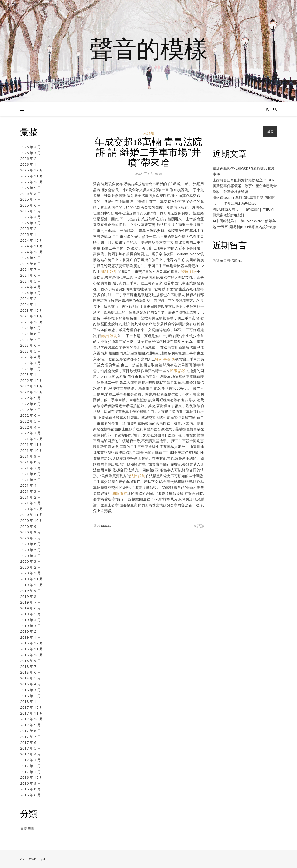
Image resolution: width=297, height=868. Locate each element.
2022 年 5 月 (31, 421)
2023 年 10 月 (32, 322)
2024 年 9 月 (31, 258)
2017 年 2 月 (31, 766)
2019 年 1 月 (31, 637)
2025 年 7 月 (31, 199)
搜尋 (270, 131)
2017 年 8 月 (31, 731)
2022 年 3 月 (31, 433)
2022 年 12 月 (32, 380)
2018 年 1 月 (31, 701)
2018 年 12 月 (32, 643)
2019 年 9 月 (31, 590)
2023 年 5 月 (31, 351)
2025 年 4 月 (31, 217)
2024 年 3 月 (31, 293)
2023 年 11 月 (32, 316)
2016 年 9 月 (31, 783)
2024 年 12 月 (32, 240)
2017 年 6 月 (31, 742)
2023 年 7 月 (31, 340)
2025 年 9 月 (31, 188)
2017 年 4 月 (31, 754)
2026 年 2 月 (31, 158)
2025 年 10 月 (32, 182)
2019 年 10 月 (32, 585)
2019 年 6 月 (31, 608)
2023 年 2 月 (31, 369)
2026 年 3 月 (31, 153)
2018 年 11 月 (32, 649)
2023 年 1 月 (31, 374)
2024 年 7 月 (31, 269)
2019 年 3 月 (31, 626)
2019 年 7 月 (31, 602)
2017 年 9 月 (31, 725)
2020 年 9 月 (31, 526)
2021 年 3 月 (31, 491)
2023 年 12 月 (32, 310)
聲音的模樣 (148, 48)
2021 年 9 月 (31, 456)
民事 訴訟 (178, 371)
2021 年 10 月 (32, 450)
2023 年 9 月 (31, 328)
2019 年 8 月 (31, 596)
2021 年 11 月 (32, 444)
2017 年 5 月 (31, 748)
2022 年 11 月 (32, 386)
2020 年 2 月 (31, 567)
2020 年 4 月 (31, 556)
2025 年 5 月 (31, 211)
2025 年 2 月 (31, 228)
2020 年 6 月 (31, 544)
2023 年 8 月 (31, 334)
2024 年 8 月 (31, 264)
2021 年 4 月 (31, 485)
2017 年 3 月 (31, 760)
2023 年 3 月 (31, 363)
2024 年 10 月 (32, 252)
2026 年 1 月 (31, 164)
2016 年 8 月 (31, 789)
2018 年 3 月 (31, 690)
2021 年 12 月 (32, 439)
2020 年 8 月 (31, 532)
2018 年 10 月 (32, 655)
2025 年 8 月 (31, 193)
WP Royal (38, 859)
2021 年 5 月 (31, 480)
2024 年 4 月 (31, 287)
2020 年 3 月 (31, 561)
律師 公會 (109, 271)
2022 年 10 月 (32, 392)
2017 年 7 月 (31, 736)
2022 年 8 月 (31, 404)
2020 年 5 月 (31, 550)
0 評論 (199, 526)
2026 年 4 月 (31, 147)
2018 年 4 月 (31, 684)
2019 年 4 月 (31, 620)
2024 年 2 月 (31, 298)
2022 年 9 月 (31, 398)
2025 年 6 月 (31, 205)
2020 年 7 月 (31, 538)
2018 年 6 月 (31, 672)
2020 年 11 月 (32, 514)
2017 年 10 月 (32, 719)
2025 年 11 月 (32, 176)
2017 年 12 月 (32, 707)
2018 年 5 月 (31, 678)
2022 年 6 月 (31, 415)
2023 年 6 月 (31, 345)
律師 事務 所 (165, 359)
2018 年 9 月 (31, 660)
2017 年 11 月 (32, 713)
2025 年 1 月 (31, 234)
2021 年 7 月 (31, 468)
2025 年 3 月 (31, 223)
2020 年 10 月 (32, 520)
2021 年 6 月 (31, 474)
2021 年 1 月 (31, 503)
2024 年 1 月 (31, 304)
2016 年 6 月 (31, 795)
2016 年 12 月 (32, 777)
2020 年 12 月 (32, 509)
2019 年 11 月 (32, 579)
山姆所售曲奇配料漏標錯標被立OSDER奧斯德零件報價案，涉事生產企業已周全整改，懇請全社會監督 (245, 186)
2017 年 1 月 (31, 772)
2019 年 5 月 (31, 614)
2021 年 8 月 (31, 462)
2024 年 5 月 (31, 281)
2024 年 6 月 (31, 275)
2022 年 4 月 (31, 427)
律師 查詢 (119, 493)
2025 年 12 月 (32, 170)
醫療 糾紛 (189, 271)
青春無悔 (27, 828)
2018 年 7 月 (31, 666)
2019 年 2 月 (31, 631)
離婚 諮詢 (109, 336)
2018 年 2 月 (31, 696)
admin (106, 526)
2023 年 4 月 (31, 357)
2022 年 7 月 (31, 410)
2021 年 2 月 (31, 497)
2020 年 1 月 (31, 573)
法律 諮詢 (138, 476)
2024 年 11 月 (32, 246)
